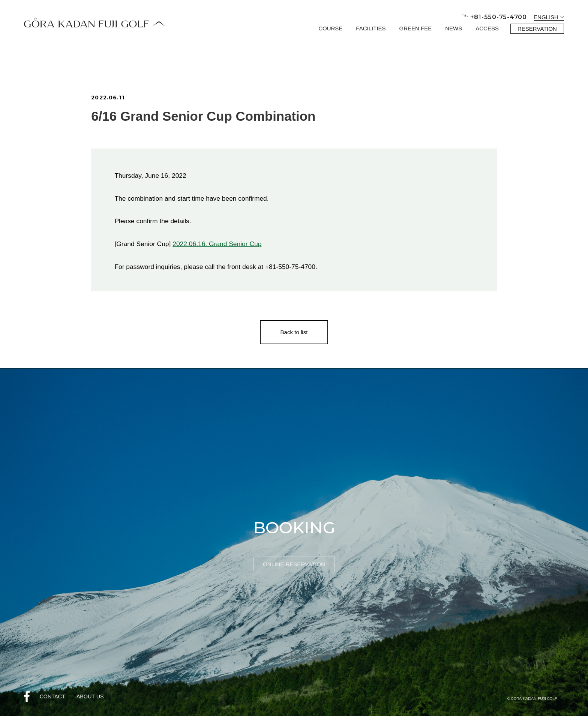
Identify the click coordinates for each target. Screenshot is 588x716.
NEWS (454, 28)
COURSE (330, 28)
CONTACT (52, 696)
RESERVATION (537, 29)
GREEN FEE (416, 28)
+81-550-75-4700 (494, 17)
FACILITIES (371, 28)
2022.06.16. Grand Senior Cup (217, 244)
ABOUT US (90, 696)
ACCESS (487, 28)
